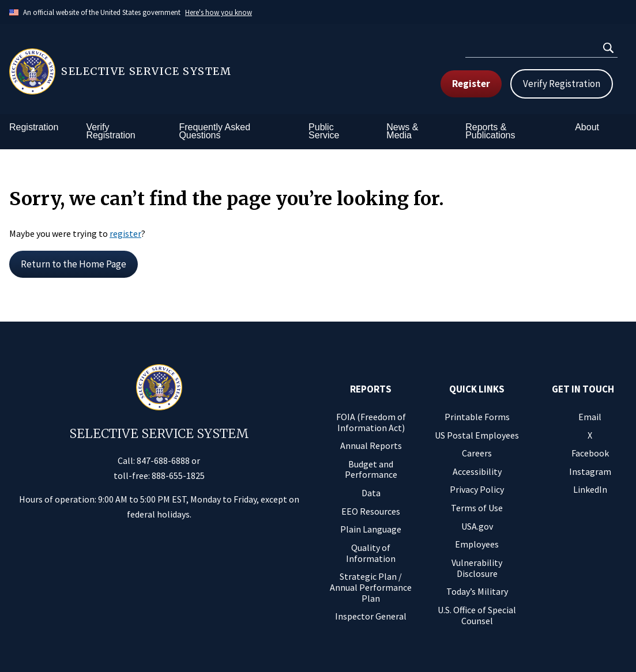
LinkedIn (590, 489)
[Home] (164, 71)
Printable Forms (477, 417)
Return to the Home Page (74, 264)
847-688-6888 (163, 460)
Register (471, 84)
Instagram (590, 471)
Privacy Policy (477, 489)
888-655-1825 (178, 475)
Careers (477, 453)
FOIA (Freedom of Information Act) (371, 422)
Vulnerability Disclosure (477, 568)
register (125, 233)
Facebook (590, 453)
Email (590, 417)
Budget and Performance (371, 469)
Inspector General (371, 616)
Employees (477, 544)
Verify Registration (562, 84)
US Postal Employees (477, 435)
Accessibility (477, 471)
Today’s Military (477, 591)
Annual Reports (371, 446)
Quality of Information (371, 553)
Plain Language (371, 529)
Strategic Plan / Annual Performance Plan (371, 587)
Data (371, 493)
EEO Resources (371, 511)
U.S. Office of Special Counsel (477, 615)
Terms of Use (477, 508)
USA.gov (477, 526)
